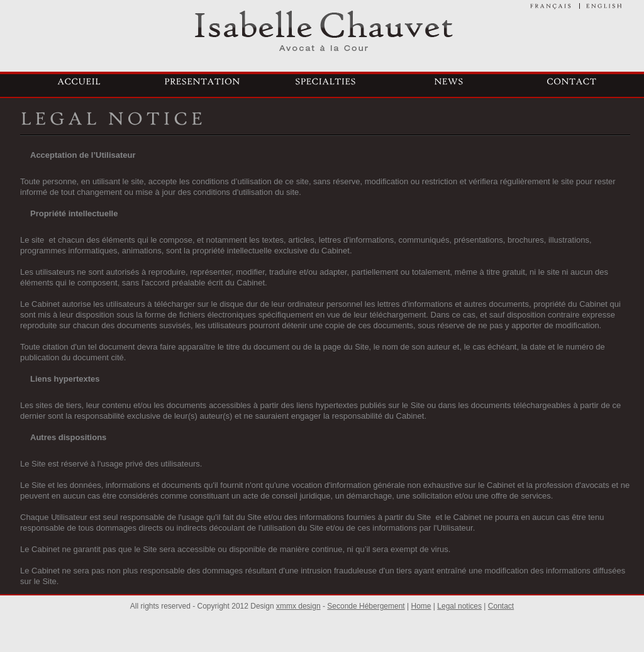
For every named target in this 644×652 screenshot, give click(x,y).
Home (421, 606)
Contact (501, 606)
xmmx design (298, 606)
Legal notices (459, 606)
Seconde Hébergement (366, 606)
